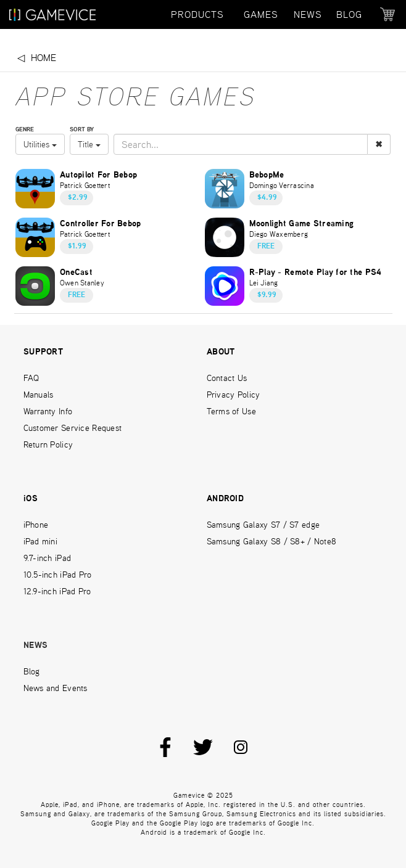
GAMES (261, 14)
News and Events (56, 688)
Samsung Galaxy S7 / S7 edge (263, 525)
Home (43, 58)
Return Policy (48, 444)
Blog (32, 671)
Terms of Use (231, 411)
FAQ (31, 378)
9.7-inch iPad (48, 558)
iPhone (36, 525)
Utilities (40, 144)
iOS (31, 499)
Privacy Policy (234, 395)
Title (89, 144)
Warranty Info (48, 411)
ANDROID (225, 499)
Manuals (39, 395)
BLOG (349, 14)
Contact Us (227, 378)
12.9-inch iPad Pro (57, 591)
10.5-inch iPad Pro (58, 575)
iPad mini (41, 541)
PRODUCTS (197, 14)
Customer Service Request (73, 428)
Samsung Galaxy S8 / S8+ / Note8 (272, 541)
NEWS (308, 14)
